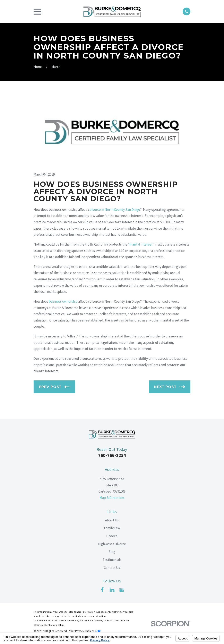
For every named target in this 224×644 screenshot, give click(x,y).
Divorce (112, 536)
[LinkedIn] (112, 590)
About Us (112, 520)
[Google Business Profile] (122, 590)
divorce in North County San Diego (115, 210)
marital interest (141, 244)
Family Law (112, 528)
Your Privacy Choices (85, 631)
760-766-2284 (112, 455)
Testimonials (112, 560)
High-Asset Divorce (112, 544)
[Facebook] (102, 590)
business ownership (63, 301)
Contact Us (112, 568)
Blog (112, 552)
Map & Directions (112, 498)
